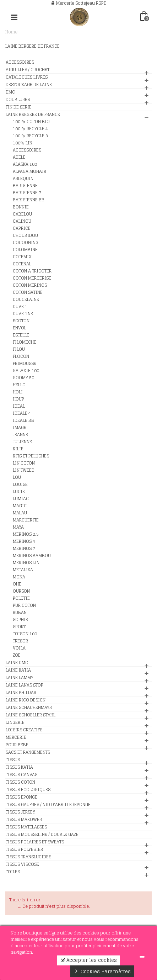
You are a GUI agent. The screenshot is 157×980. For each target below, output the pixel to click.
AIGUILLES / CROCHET (28, 70)
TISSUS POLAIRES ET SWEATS (35, 842)
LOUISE (20, 484)
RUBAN (20, 613)
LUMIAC (21, 499)
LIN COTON (24, 463)
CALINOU (22, 221)
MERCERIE (16, 737)
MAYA (18, 527)
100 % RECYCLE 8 (30, 136)
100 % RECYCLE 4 (30, 129)
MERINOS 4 (24, 541)
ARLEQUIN (23, 179)
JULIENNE (22, 442)
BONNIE (21, 207)
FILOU (19, 349)
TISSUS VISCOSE (22, 864)
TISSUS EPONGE (21, 797)
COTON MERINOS (30, 285)
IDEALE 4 (22, 413)
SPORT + (21, 627)
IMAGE (20, 428)
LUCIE (19, 492)
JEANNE (20, 435)
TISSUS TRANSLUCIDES (28, 857)
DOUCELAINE (26, 300)
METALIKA (23, 570)
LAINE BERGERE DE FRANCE (33, 115)
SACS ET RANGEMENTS (28, 752)
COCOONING (26, 243)
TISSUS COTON (20, 782)
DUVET (19, 307)
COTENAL (22, 264)
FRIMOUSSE (25, 364)
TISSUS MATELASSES (26, 827)
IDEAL (19, 406)
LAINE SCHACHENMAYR (29, 708)
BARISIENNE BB (29, 200)
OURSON (21, 591)
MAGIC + (21, 506)
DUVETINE (23, 314)
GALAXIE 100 (26, 371)
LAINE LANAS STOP (25, 685)
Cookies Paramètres (102, 971)
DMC (10, 92)
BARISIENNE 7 (27, 193)
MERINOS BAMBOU (32, 556)
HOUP (18, 399)
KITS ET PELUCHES (31, 456)
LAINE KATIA (18, 670)
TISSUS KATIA (19, 767)
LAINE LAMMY (20, 678)
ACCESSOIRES (20, 62)
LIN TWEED (24, 470)
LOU (17, 477)
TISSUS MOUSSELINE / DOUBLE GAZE (42, 835)
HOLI (18, 392)
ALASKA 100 (25, 164)
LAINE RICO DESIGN (26, 700)
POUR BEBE (17, 745)
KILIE (18, 449)
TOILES (13, 872)
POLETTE (21, 598)
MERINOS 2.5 (26, 534)
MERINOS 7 (24, 549)
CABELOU (22, 214)
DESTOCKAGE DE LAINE (29, 85)
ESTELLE (21, 335)
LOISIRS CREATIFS (24, 730)
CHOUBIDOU (25, 235)
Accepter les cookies (89, 960)
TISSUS (13, 760)
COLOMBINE (25, 250)
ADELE (19, 157)
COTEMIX (22, 257)
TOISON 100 (25, 634)
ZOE (17, 655)
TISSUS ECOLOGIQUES (28, 790)
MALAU (20, 513)
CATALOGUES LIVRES (27, 77)
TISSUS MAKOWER (24, 820)
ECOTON (21, 321)
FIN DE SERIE (19, 107)
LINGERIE (15, 722)
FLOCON (21, 356)
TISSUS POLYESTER (24, 849)
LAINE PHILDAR (21, 693)
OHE (17, 584)
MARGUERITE (26, 520)
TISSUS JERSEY (20, 812)
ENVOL (20, 328)
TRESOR (20, 641)
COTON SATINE (28, 292)
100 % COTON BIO (31, 122)
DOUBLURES (18, 100)
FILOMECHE (25, 342)
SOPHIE (20, 620)
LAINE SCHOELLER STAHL (31, 715)
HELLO (19, 385)
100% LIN (23, 143)
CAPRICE (22, 228)
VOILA (19, 648)
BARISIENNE (25, 186)
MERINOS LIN (26, 563)
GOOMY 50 (23, 378)
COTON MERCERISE (32, 278)
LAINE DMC (17, 663)
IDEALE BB (23, 420)
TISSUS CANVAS (21, 775)
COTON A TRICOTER (32, 271)
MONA (19, 577)
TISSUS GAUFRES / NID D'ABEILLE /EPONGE (48, 805)
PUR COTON (24, 605)
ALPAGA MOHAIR (29, 171)
